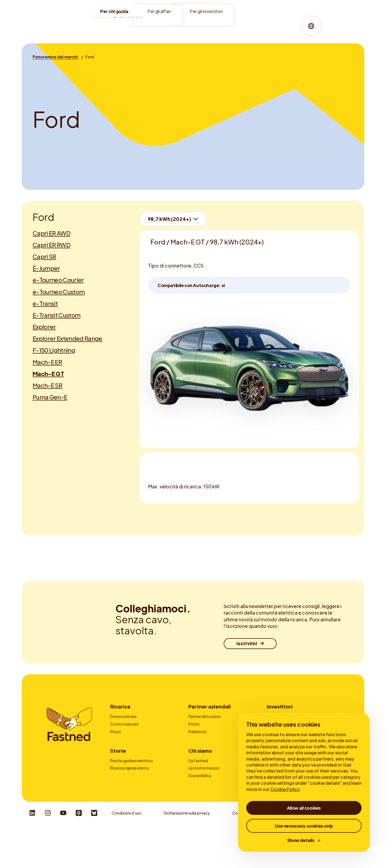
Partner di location (205, 716)
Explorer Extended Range (67, 338)
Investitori (280, 706)
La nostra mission (204, 787)
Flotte (194, 724)
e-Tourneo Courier (58, 280)
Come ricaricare (124, 724)
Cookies (240, 852)
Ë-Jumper (46, 268)
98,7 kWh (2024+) (169, 219)
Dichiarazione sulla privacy (187, 852)
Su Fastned (198, 780)
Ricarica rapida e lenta (129, 787)
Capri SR (44, 256)
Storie (237, 26)
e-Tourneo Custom (59, 292)
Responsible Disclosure (338, 852)
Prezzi (116, 732)
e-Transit (45, 303)
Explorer (44, 327)
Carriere (196, 802)
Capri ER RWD (51, 245)
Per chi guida (114, 11)
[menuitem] (162, 26)
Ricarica (187, 26)
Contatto (197, 746)
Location (162, 26)
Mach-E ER (47, 362)
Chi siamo (213, 26)
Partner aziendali (210, 706)
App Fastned (121, 739)
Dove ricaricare (124, 716)
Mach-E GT (48, 374)
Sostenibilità (200, 795)
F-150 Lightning (54, 350)
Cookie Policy (285, 789)
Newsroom (198, 810)
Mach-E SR (47, 385)
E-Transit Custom (56, 315)
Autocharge (121, 746)
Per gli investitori (206, 11)
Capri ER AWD (51, 233)
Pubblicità (197, 732)
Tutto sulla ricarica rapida (132, 795)
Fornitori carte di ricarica (210, 739)
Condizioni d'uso (126, 852)
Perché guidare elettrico (132, 780)
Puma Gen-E (50, 397)
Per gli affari (159, 11)
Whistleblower (283, 852)
